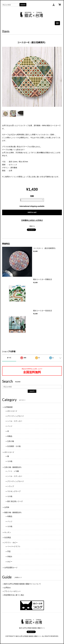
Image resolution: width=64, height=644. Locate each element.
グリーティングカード (16, 416)
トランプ (11, 486)
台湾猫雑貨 (8, 407)
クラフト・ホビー (11, 542)
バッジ (10, 426)
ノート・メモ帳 (13, 471)
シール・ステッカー (15, 421)
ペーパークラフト (14, 546)
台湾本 (7, 507)
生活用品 (8, 537)
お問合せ (7, 588)
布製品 (10, 436)
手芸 (9, 551)
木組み (10, 556)
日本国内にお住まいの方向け (32, 220)
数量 (32, 196)
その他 (10, 461)
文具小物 (11, 441)
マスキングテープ (14, 491)
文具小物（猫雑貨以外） (13, 467)
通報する (32, 226)
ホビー (10, 562)
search (23, 5)
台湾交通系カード (11, 568)
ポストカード (12, 411)
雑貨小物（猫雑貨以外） (13, 512)
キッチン (8, 532)
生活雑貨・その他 (14, 446)
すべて (9, 358)
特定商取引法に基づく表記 (14, 595)
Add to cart (32, 212)
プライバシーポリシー (12, 591)
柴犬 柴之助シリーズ (15, 501)
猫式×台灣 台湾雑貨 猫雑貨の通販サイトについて (22, 584)
